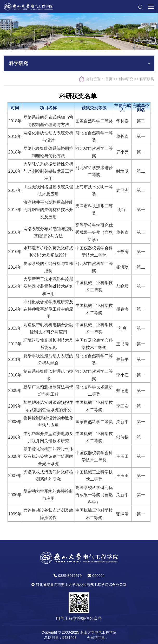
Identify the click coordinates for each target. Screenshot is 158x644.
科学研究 (126, 79)
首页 (109, 79)
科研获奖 (147, 79)
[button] (140, 6)
